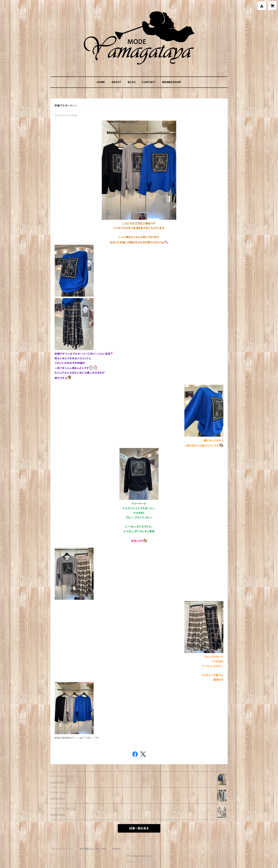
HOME (101, 82)
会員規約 (117, 849)
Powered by (139, 862)
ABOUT (116, 82)
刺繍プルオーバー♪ (66, 105)
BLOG (132, 82)
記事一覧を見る (139, 828)
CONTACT (149, 82)
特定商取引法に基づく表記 (93, 849)
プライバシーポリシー (64, 849)
